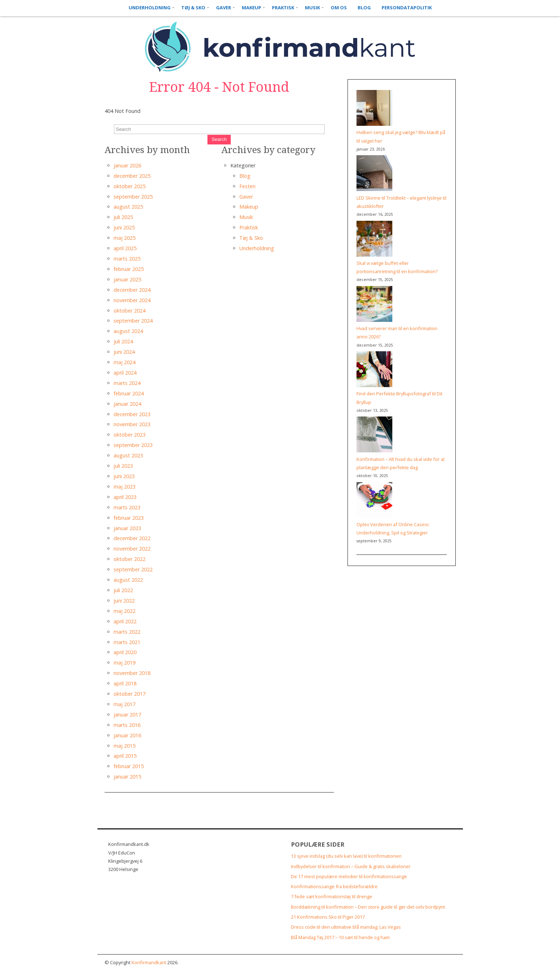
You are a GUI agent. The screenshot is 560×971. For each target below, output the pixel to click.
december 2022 (132, 538)
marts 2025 (127, 259)
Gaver (224, 8)
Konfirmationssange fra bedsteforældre (334, 886)
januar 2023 (127, 528)
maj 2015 (125, 746)
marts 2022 (127, 632)
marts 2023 (127, 507)
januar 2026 (127, 165)
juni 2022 (124, 601)
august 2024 (128, 331)
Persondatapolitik (407, 8)
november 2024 (132, 300)
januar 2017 (127, 715)
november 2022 (132, 549)
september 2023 (133, 445)
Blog (364, 8)
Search (219, 139)
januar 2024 (127, 404)
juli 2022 (123, 590)
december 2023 (132, 414)
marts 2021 (127, 642)
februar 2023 (129, 518)
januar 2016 (127, 735)
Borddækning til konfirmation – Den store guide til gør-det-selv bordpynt (368, 907)
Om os (339, 8)
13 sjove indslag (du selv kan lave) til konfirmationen (346, 856)
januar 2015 (127, 777)
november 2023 (132, 424)
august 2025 (128, 207)
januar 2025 (127, 279)
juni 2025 (124, 227)
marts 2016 (127, 725)
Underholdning (150, 8)
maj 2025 (125, 238)
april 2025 (125, 248)
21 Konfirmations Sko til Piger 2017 (328, 917)
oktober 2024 (130, 311)
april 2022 (125, 621)
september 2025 (133, 197)
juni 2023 (124, 476)
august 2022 (128, 580)
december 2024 (132, 290)
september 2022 (133, 569)
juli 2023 (123, 466)
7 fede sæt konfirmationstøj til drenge (332, 896)
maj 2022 (125, 611)
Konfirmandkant (149, 962)
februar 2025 (129, 269)
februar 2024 (129, 393)
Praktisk (283, 8)
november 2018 (132, 673)
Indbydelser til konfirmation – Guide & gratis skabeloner (351, 866)
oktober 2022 (130, 559)
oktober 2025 (130, 186)
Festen (247, 186)
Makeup (252, 8)
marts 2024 (127, 383)
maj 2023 (125, 487)
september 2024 (133, 321)
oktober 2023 (130, 435)
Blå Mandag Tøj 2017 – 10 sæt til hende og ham (340, 937)
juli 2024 (123, 341)
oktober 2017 (130, 694)
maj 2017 (125, 704)
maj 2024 (125, 362)
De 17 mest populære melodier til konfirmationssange (349, 876)
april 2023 (125, 497)
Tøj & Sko (193, 8)
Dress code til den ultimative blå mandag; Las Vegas (346, 927)
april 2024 (125, 373)
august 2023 (128, 455)
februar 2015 (129, 766)
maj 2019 (125, 663)
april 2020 (125, 652)
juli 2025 (123, 217)
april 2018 (125, 683)
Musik (312, 8)
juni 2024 (124, 352)
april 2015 (125, 756)
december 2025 (132, 176)
